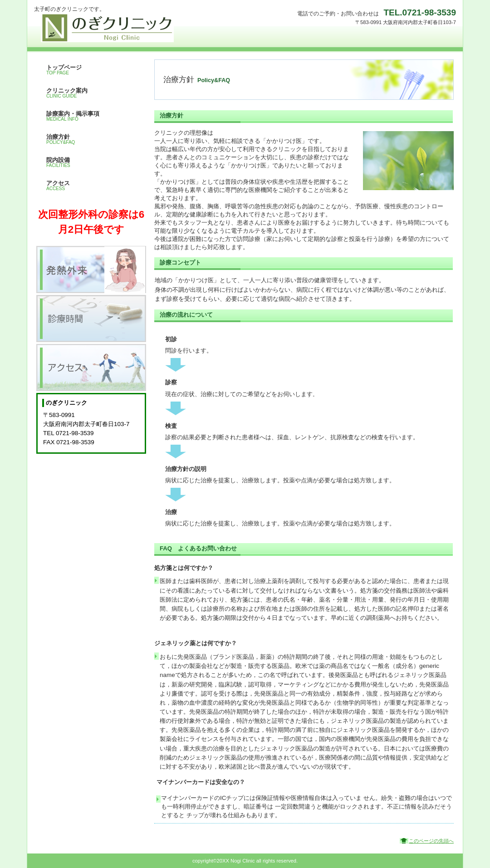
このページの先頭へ (431, 841)
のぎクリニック (125, 27)
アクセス (91, 368)
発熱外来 (91, 270)
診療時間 (91, 319)
